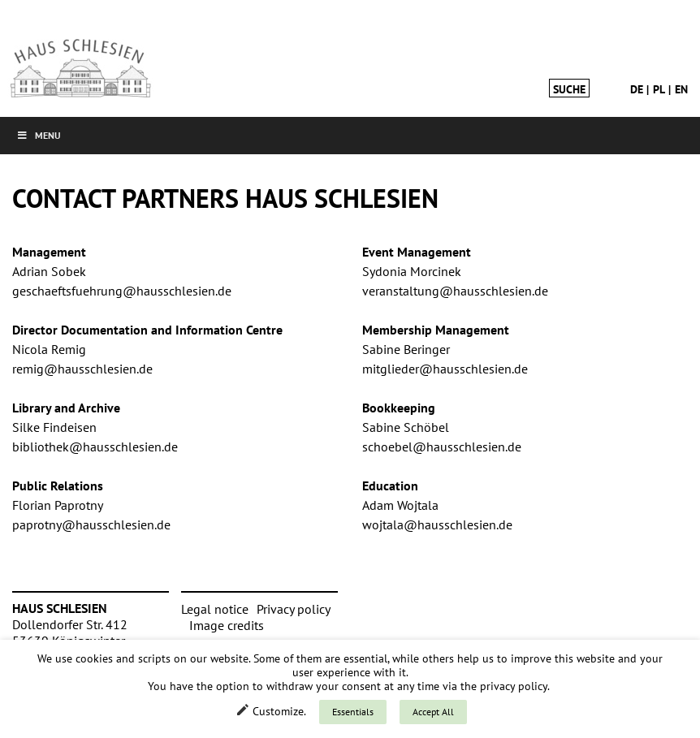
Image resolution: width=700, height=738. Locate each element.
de (637, 89)
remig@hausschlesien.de (82, 369)
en (681, 89)
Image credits (227, 625)
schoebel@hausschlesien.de (442, 447)
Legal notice (215, 609)
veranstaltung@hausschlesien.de (455, 291)
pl (659, 89)
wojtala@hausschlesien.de (437, 524)
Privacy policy (294, 609)
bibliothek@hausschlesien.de (95, 447)
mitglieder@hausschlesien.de (445, 369)
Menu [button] (39, 135)
